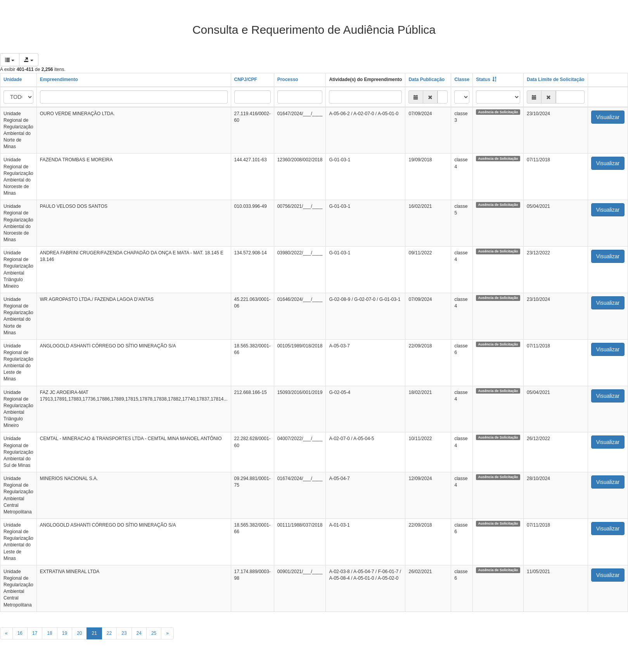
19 (65, 633)
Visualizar (608, 117)
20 (79, 633)
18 (49, 633)
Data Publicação (426, 79)
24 (139, 633)
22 (109, 633)
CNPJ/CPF (246, 79)
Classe (462, 79)
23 (124, 633)
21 (94, 633)
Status (483, 79)
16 (20, 633)
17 (35, 633)
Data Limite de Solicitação (556, 79)
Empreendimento (59, 79)
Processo (288, 79)
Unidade (13, 79)
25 (154, 633)
